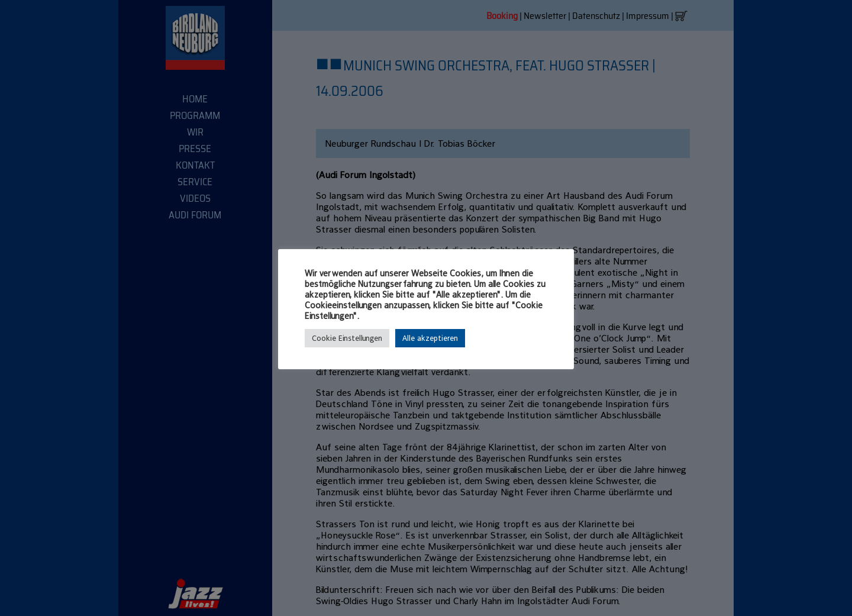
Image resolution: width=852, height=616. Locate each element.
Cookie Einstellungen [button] (347, 338)
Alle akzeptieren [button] (430, 338)
